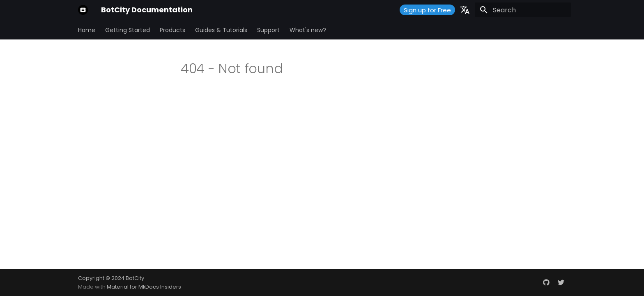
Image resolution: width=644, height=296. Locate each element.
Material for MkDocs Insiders (144, 287)
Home (87, 30)
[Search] (523, 10)
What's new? (308, 30)
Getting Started (128, 30)
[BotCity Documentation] (83, 10)
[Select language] (465, 10)
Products (172, 30)
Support (268, 30)
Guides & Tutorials (221, 30)
